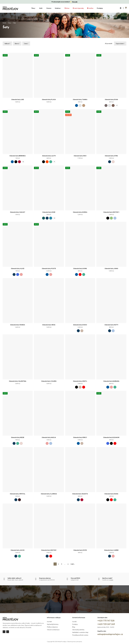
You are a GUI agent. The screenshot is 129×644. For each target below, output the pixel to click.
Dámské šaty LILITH (49, 156)
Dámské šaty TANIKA (80, 99)
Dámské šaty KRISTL (80, 381)
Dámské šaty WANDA (18, 325)
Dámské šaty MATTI (111, 325)
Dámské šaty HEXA (49, 325)
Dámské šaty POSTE (49, 268)
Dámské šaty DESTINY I (111, 212)
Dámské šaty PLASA (49, 99)
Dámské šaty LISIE (18, 99)
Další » (73, 564)
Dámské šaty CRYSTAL (18, 494)
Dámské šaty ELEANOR (111, 437)
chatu (112, 580)
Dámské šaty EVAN (111, 99)
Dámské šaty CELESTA (80, 494)
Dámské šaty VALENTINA (18, 381)
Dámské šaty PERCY (80, 437)
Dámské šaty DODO (80, 325)
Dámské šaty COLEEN (49, 381)
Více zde (75, 2)
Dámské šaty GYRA (111, 156)
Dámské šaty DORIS (80, 268)
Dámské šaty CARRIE (111, 550)
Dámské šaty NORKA (80, 212)
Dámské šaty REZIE (18, 437)
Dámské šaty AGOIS (18, 550)
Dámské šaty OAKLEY (18, 212)
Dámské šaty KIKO (80, 156)
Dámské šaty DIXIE (49, 212)
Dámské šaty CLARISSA (49, 494)
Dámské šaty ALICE (18, 268)
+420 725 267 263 (106, 624)
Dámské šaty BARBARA (111, 381)
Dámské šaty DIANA (111, 494)
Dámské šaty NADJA (49, 437)
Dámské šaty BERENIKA (18, 156)
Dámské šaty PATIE (80, 550)
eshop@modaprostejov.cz (110, 634)
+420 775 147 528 (106, 621)
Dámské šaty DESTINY (49, 550)
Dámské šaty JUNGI (111, 268)
